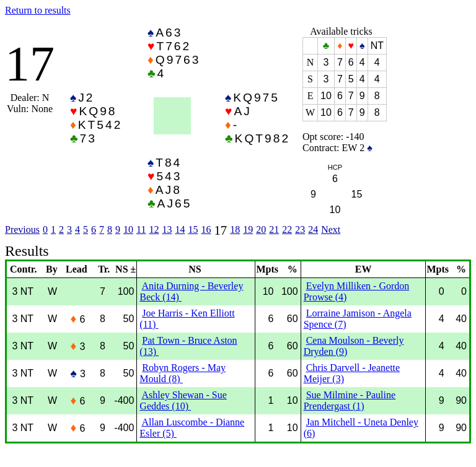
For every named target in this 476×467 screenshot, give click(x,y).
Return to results (38, 10)
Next (331, 229)
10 (128, 229)
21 (274, 229)
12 (154, 229)
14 (180, 229)
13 (167, 229)
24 (313, 229)
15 (193, 229)
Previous (22, 229)
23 (300, 229)
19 (248, 229)
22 (287, 229)
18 (235, 229)
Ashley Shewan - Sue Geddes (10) (183, 400)
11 (141, 229)
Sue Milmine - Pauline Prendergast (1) (350, 400)
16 (206, 229)
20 (261, 229)
